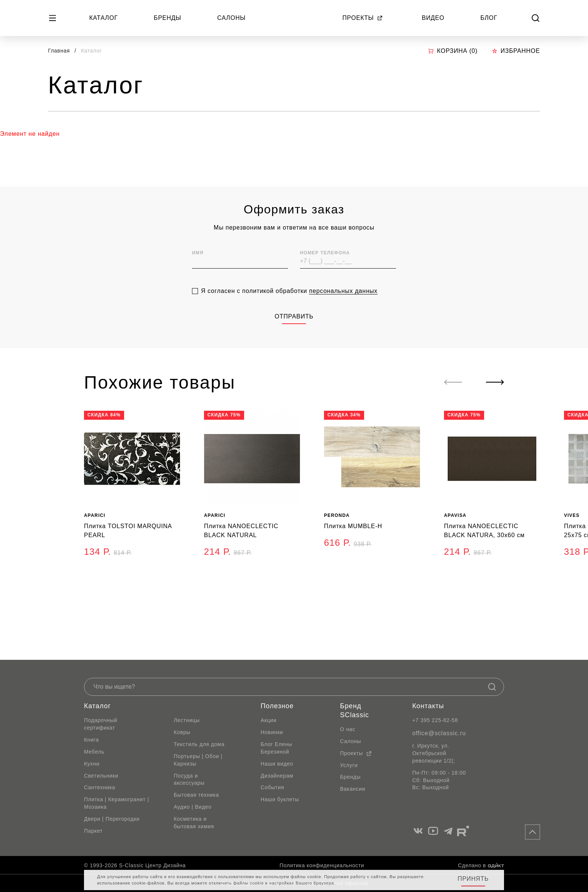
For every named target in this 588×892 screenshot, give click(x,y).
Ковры (182, 732)
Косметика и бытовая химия (194, 823)
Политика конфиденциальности (322, 865)
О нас (348, 729)
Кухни (92, 764)
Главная (59, 51)
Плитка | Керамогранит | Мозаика (116, 803)
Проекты (363, 18)
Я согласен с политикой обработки (289, 311)
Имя (198, 273)
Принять (473, 879)
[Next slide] (495, 382)
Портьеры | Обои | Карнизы (198, 760)
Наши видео (277, 764)
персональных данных (343, 311)
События (272, 787)
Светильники (101, 776)
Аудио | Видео (193, 807)
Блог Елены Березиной (276, 748)
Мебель (94, 752)
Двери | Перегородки (112, 819)
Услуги (349, 765)
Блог (489, 18)
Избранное (516, 51)
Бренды (167, 18)
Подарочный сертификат (101, 724)
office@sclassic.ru (439, 733)
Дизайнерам (277, 776)
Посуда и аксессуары (189, 779)
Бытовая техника (196, 795)
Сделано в (481, 865)
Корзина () (453, 51)
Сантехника (100, 787)
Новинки (272, 732)
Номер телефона (325, 273)
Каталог (103, 18)
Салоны (231, 18)
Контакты (428, 706)
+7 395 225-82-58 (435, 720)
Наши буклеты (280, 799)
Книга (91, 740)
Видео (433, 18)
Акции (269, 720)
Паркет (93, 831)
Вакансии (353, 789)
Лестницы (187, 720)
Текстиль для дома (199, 744)
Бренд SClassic (355, 710)
